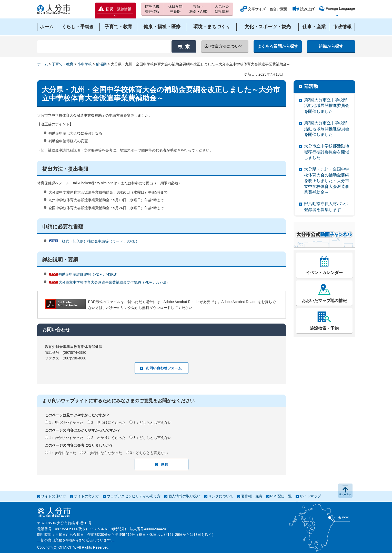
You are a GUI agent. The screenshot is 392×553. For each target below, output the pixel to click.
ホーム (43, 64)
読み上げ (307, 9)
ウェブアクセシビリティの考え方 (134, 496)
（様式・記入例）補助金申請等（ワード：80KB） (99, 241)
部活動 (101, 64)
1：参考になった (63, 453)
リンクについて (221, 496)
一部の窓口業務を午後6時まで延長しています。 (76, 540)
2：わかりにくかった (108, 438)
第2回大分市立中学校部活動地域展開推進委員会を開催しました (327, 129)
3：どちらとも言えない (153, 423)
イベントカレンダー (324, 273)
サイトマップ (310, 496)
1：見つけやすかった (66, 423)
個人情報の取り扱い (184, 496)
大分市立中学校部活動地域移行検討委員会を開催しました (327, 152)
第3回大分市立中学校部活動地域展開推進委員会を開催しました (327, 106)
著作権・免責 (252, 496)
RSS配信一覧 (281, 496)
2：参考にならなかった (103, 453)
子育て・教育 (63, 64)
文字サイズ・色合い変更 (268, 9)
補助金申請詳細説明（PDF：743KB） (89, 274)
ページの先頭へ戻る (345, 491)
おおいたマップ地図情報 (324, 301)
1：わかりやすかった (66, 438)
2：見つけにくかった (108, 423)
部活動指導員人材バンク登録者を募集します (327, 207)
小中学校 (85, 64)
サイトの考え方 (86, 496)
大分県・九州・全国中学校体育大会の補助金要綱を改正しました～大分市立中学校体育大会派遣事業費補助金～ (327, 181)
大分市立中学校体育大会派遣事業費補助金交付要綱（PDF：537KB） (114, 282)
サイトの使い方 (54, 496)
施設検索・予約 (324, 328)
